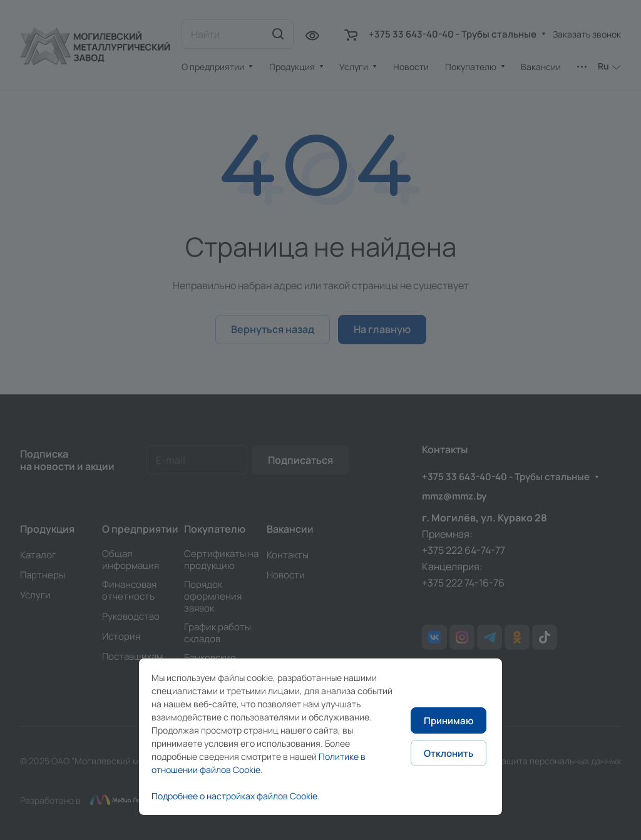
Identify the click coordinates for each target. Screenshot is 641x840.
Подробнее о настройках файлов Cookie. (236, 796)
